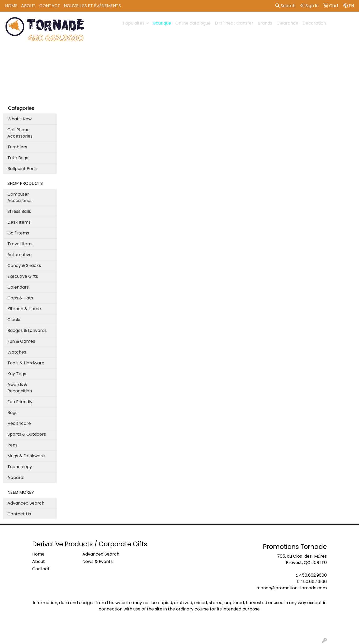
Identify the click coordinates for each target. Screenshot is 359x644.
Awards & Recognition (20, 388)
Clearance (287, 23)
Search (285, 6)
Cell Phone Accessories (20, 133)
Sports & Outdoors (27, 434)
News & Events (98, 561)
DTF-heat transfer (234, 23)
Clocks (14, 320)
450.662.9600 (313, 575)
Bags (12, 413)
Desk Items (19, 222)
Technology (20, 467)
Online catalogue (193, 23)
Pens (12, 445)
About (28, 6)
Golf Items (18, 233)
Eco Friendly (20, 402)
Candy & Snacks (24, 265)
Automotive (20, 255)
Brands (265, 23)
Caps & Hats (20, 298)
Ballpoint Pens (22, 169)
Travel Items (20, 244)
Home (11, 6)
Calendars (18, 287)
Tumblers (17, 147)
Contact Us (19, 514)
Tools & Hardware (26, 363)
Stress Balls (19, 211)
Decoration (314, 23)
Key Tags (17, 374)
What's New (20, 119)
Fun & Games (21, 341)
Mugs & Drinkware (26, 456)
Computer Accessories (20, 197)
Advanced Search (26, 503)
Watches (17, 352)
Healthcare (19, 423)
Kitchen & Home (24, 309)
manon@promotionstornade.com (292, 588)
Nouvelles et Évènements (92, 6)
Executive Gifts (23, 276)
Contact (50, 6)
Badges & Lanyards (27, 330)
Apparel (16, 478)
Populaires (134, 23)
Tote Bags (18, 158)
